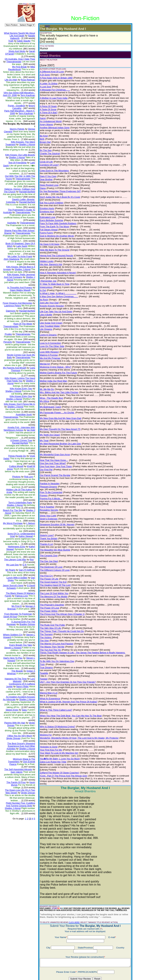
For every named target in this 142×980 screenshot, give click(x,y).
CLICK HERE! (72, 875)
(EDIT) (45, 26)
